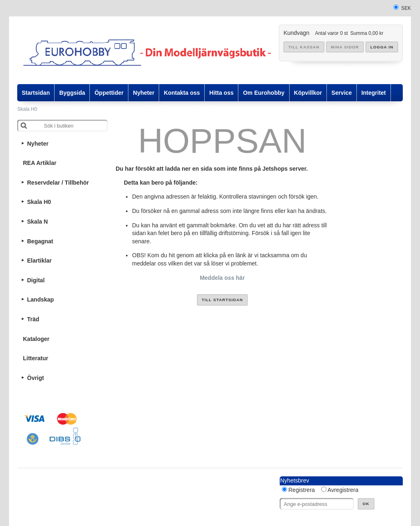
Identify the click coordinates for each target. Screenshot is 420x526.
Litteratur (35, 358)
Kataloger (36, 339)
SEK (406, 8)
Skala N (38, 222)
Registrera (302, 490)
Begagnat (40, 241)
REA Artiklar (40, 163)
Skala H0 (27, 109)
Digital (36, 280)
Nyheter (38, 144)
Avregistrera (343, 490)
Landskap (40, 300)
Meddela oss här (222, 278)
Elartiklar (39, 261)
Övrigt (35, 378)
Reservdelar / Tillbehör (58, 183)
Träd (33, 319)
